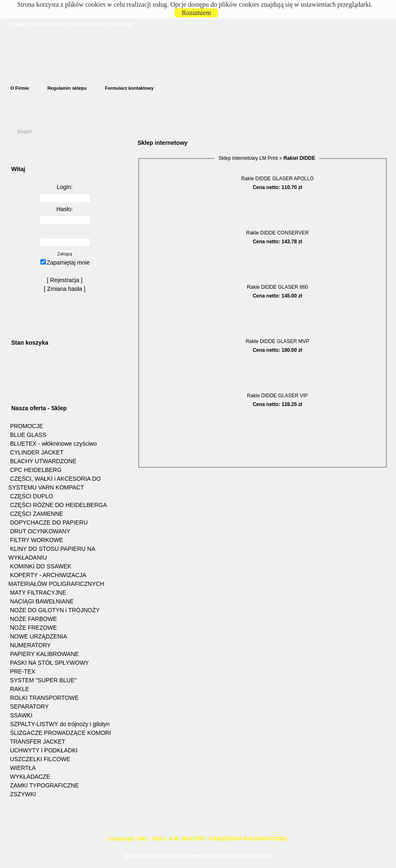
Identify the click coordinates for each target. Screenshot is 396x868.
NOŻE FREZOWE (34, 628)
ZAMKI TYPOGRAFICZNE (44, 785)
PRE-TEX (23, 671)
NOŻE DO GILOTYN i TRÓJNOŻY (55, 610)
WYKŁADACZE (30, 777)
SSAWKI (21, 715)
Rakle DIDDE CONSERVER (277, 233)
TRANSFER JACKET (38, 742)
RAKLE (20, 689)
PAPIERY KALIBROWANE (44, 654)
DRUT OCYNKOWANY (40, 531)
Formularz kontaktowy (129, 88)
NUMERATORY (30, 645)
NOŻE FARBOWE (34, 619)
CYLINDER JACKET (37, 452)
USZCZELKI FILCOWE (40, 759)
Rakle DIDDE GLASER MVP (277, 341)
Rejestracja (65, 280)
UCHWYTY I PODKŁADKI (44, 750)
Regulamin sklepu (67, 88)
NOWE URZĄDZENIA (39, 636)
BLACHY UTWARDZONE (43, 461)
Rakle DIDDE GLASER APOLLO (277, 179)
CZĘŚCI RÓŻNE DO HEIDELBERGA (59, 505)
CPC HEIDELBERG (36, 470)
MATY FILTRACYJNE (38, 593)
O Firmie (20, 88)
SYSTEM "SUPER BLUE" (43, 680)
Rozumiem (196, 13)
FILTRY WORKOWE (37, 540)
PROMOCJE (26, 426)
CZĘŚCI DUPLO (31, 496)
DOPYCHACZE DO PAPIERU (49, 522)
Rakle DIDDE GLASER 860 (277, 287)
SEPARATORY (29, 707)
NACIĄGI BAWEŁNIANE (42, 601)
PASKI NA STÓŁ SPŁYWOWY (50, 663)
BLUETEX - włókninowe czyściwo (54, 444)
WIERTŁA (23, 768)
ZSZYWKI (23, 794)
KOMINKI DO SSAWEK (41, 566)
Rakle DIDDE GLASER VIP (277, 396)
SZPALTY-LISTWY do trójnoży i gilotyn (60, 724)
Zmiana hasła (65, 289)
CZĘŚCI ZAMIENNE (37, 514)
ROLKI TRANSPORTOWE (44, 698)
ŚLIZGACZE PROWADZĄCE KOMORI (60, 733)
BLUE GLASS (28, 435)
